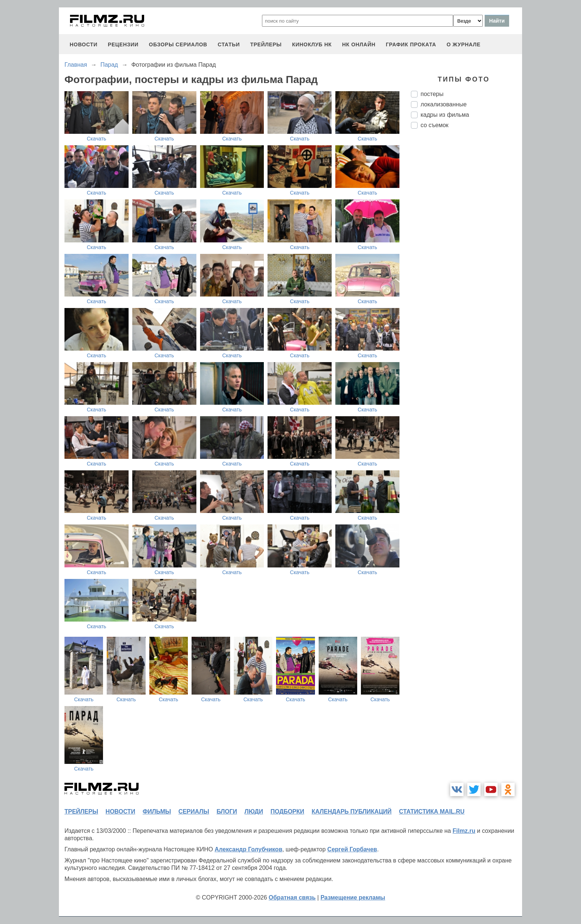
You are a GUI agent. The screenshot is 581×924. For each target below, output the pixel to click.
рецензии (123, 44)
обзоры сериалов (178, 44)
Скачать (97, 139)
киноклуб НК (312, 44)
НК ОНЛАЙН (359, 44)
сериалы (194, 812)
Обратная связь (292, 897)
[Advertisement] (467, 258)
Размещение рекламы (353, 897)
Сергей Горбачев (352, 849)
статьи (229, 44)
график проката (411, 44)
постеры (432, 94)
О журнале (464, 44)
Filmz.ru (464, 831)
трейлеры (266, 44)
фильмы (157, 812)
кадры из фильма (445, 115)
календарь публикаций (352, 812)
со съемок (434, 125)
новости (84, 44)
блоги (227, 812)
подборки (287, 812)
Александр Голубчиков (248, 849)
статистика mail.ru (432, 812)
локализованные (444, 104)
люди (254, 812)
